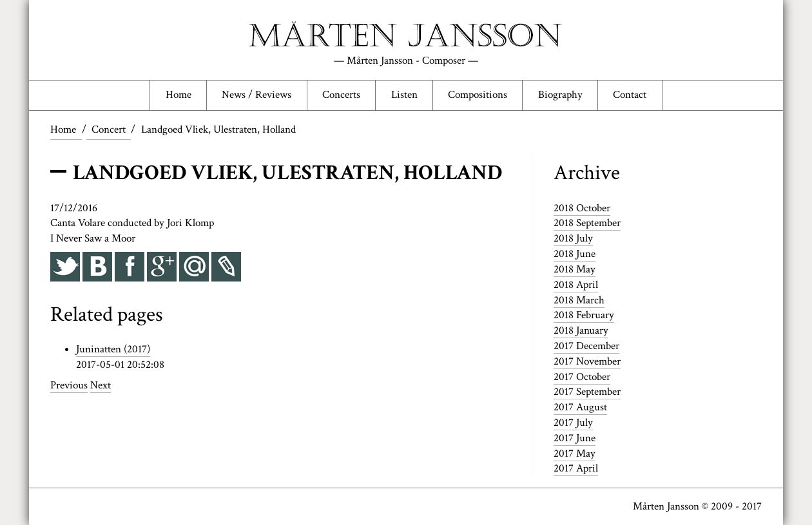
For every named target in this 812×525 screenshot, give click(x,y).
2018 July (573, 238)
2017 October (582, 377)
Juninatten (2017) (113, 349)
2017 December (586, 346)
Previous (69, 385)
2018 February (584, 315)
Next (101, 385)
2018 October (582, 208)
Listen (404, 95)
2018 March (579, 300)
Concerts (341, 95)
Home (179, 95)
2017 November (587, 361)
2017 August (580, 407)
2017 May (575, 453)
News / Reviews (256, 95)
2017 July (573, 423)
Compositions (478, 95)
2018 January (581, 330)
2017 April (576, 468)
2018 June (575, 254)
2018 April (576, 285)
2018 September (587, 223)
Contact (630, 95)
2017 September (587, 392)
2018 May (575, 269)
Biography (560, 95)
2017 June (575, 438)
